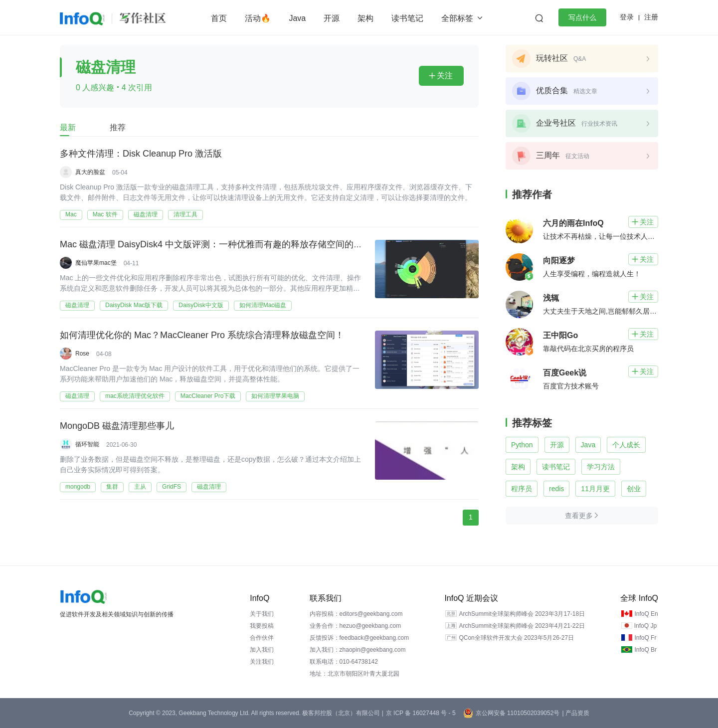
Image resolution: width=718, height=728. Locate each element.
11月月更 (595, 489)
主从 (140, 487)
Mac (71, 214)
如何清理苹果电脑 (275, 396)
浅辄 (551, 298)
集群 (112, 487)
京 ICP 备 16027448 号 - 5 (421, 713)
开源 (332, 18)
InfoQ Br (645, 650)
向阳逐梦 (559, 261)
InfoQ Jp (645, 626)
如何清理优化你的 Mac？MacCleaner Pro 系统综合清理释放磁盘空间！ (202, 336)
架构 (365, 18)
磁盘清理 (146, 214)
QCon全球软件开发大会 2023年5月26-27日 (516, 638)
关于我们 (262, 614)
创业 (634, 489)
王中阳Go (560, 335)
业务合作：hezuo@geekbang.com (356, 626)
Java (297, 18)
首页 (219, 18)
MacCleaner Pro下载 (208, 396)
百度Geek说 (565, 373)
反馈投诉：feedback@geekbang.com (359, 638)
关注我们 (262, 662)
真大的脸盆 (90, 172)
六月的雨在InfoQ (573, 223)
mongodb (78, 487)
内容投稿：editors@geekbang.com (356, 614)
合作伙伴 (262, 638)
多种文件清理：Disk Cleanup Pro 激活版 (141, 154)
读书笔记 (407, 18)
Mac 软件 (105, 214)
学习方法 (601, 467)
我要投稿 (262, 626)
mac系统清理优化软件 (135, 396)
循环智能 (87, 444)
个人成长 (626, 445)
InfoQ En (646, 614)
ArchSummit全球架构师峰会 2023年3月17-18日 (522, 614)
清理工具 (185, 214)
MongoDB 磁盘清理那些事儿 (117, 426)
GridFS (172, 487)
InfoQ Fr (645, 638)
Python (522, 445)
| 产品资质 (575, 713)
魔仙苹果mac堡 (96, 263)
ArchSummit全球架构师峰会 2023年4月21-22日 (522, 626)
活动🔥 (258, 18)
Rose (82, 354)
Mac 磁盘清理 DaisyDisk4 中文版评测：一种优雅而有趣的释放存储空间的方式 (216, 245)
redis (556, 489)
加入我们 (262, 650)
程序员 (522, 489)
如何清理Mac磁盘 (263, 305)
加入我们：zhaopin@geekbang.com (358, 650)
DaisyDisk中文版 (201, 305)
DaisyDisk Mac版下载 (134, 305)
